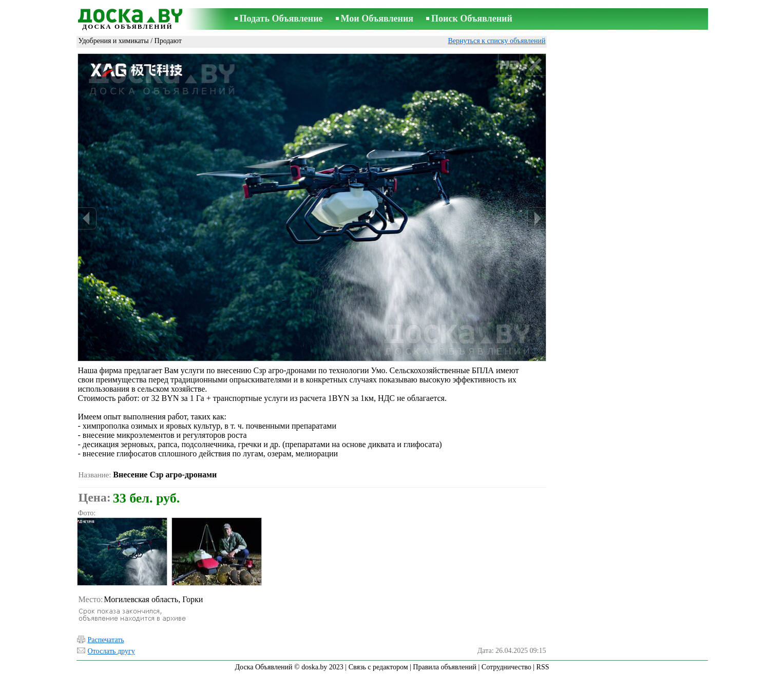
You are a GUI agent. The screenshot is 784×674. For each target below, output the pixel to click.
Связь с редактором (378, 667)
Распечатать (106, 640)
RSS (543, 667)
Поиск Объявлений (472, 18)
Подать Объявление (281, 18)
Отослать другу (111, 651)
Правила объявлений (445, 667)
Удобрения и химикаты (114, 41)
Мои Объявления (377, 18)
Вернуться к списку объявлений (496, 41)
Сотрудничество (506, 667)
